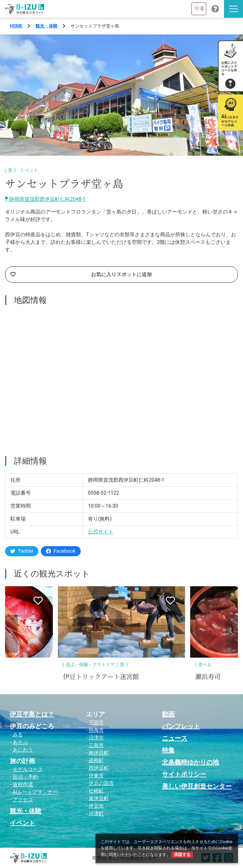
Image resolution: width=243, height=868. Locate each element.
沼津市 (96, 738)
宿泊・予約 (25, 777)
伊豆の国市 (101, 783)
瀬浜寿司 (208, 677)
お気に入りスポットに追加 (81, 274)
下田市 (96, 723)
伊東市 (96, 776)
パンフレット (181, 726)
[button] (11, 634)
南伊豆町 (99, 753)
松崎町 (96, 791)
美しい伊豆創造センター (197, 786)
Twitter (22, 551)
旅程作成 (23, 784)
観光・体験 (47, 26)
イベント (22, 823)
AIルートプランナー (35, 792)
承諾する (182, 855)
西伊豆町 (99, 768)
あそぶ (20, 742)
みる (18, 735)
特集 (168, 750)
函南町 (96, 760)
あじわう (23, 750)
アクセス (23, 800)
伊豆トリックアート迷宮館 (101, 677)
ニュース (175, 738)
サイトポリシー (184, 774)
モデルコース (28, 769)
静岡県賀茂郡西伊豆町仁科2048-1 (45, 199)
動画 (168, 714)
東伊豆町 (99, 798)
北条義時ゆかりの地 (190, 762)
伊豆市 (96, 806)
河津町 (96, 814)
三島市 (96, 745)
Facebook (61, 551)
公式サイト (101, 532)
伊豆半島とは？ (32, 714)
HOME (16, 26)
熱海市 (96, 730)
